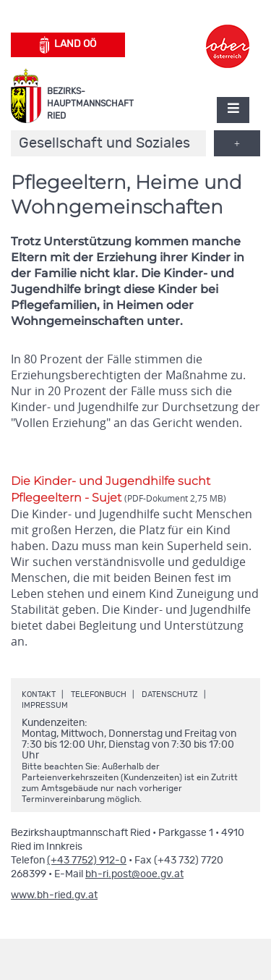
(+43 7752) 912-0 (87, 861)
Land (68, 45)
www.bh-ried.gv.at (54, 895)
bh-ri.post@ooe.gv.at (134, 874)
